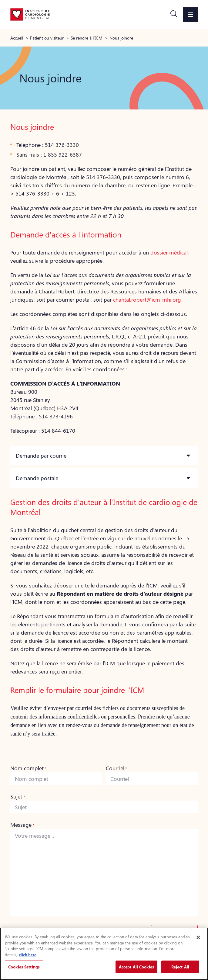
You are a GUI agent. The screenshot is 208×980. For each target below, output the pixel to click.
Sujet (17, 796)
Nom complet (28, 768)
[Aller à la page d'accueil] (30, 14)
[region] (104, 954)
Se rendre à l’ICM (87, 38)
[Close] (198, 937)
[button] (174, 15)
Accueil (17, 38)
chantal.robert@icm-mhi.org (147, 300)
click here (28, 955)
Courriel (116, 768)
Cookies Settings (24, 967)
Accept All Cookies (136, 967)
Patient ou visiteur (47, 38)
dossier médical (169, 252)
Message (22, 825)
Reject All (180, 967)
